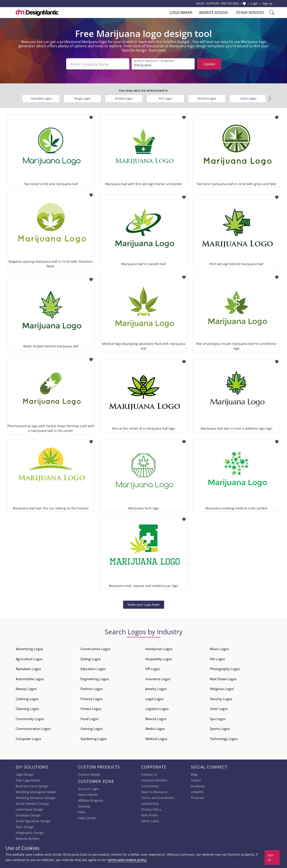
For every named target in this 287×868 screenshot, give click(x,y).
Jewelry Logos (156, 688)
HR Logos (153, 668)
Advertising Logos (29, 648)
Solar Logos (219, 708)
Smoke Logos (124, 98)
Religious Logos (222, 688)
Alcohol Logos (207, 98)
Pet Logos (217, 658)
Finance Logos (91, 698)
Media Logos (155, 728)
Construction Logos (95, 648)
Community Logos (30, 718)
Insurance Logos (158, 678)
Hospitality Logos (159, 658)
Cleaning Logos (27, 708)
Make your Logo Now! (144, 604)
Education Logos (93, 668)
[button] (270, 98)
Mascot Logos (156, 718)
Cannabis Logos (41, 98)
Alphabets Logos (28, 668)
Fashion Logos (92, 688)
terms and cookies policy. (127, 860)
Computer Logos (28, 738)
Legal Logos (154, 698)
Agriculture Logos (29, 658)
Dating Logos (91, 658)
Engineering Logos (95, 678)
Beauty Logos (26, 688)
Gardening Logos (94, 738)
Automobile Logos (30, 678)
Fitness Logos (91, 708)
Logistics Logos (157, 708)
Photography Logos (225, 668)
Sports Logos (220, 728)
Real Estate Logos (223, 678)
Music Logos (219, 648)
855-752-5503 (230, 3)
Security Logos (221, 698)
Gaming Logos (92, 728)
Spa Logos (218, 718)
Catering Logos (27, 698)
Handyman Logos (159, 648)
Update (209, 64)
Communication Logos (33, 728)
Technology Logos (224, 738)
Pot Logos (165, 98)
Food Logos (89, 718)
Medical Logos (156, 738)
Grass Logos (248, 98)
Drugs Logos (83, 98)
